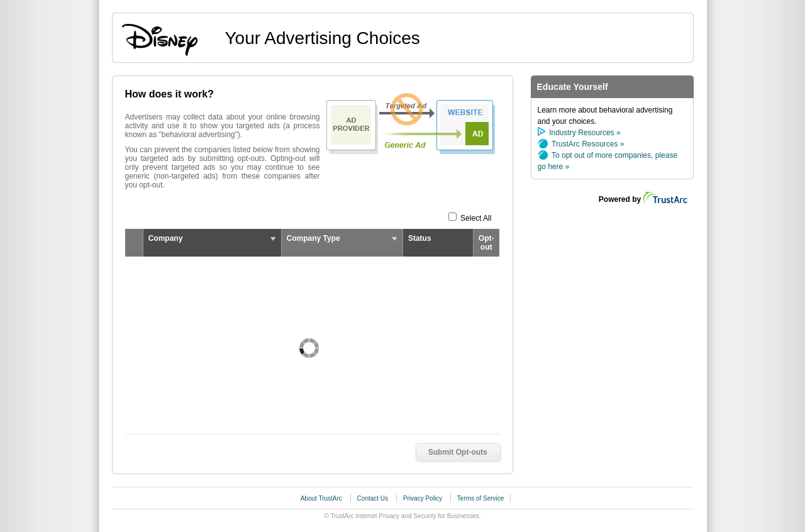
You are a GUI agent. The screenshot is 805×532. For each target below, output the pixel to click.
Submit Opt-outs (458, 452)
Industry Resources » (585, 133)
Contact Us (374, 498)
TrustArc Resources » (588, 144)
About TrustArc (322, 498)
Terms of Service (480, 498)
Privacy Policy (424, 498)
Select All (476, 218)
